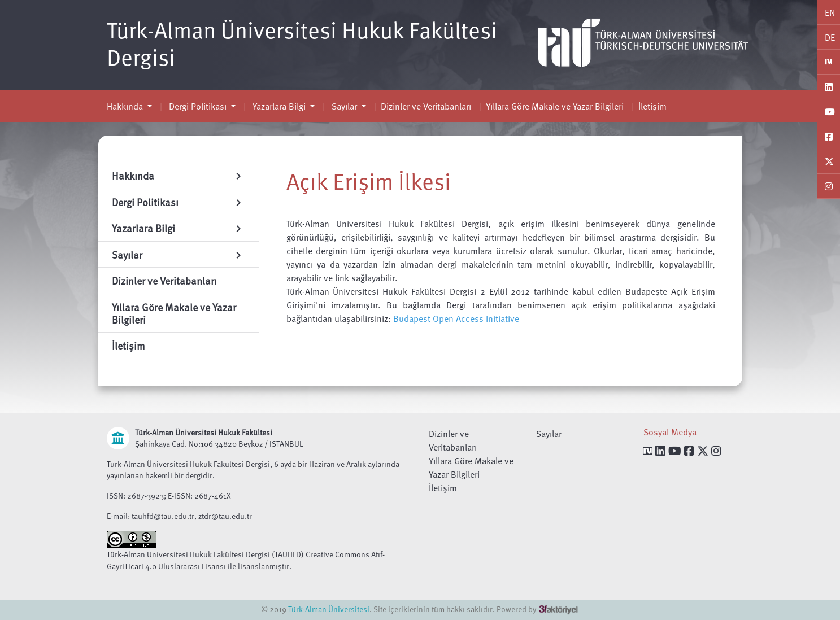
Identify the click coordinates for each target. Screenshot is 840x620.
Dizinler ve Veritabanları (426, 106)
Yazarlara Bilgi (279, 106)
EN (830, 12)
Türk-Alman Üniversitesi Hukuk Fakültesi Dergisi (302, 43)
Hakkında (126, 106)
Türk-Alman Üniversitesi (329, 609)
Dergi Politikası (198, 106)
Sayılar (344, 106)
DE (830, 37)
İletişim (652, 106)
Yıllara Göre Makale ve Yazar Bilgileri (555, 106)
